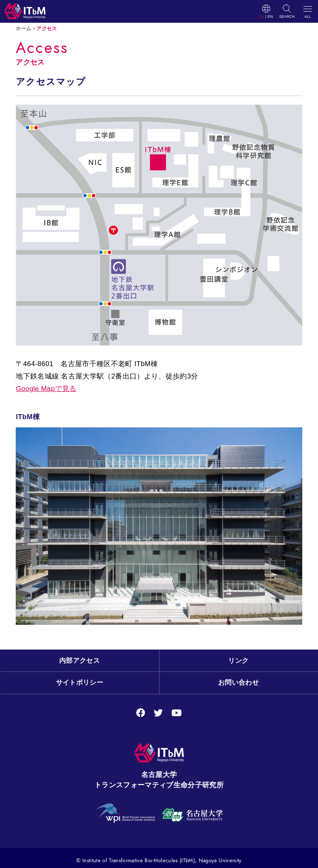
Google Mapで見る (46, 389)
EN (270, 17)
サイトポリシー (79, 682)
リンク (238, 661)
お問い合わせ (238, 682)
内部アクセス (79, 661)
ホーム (23, 28)
